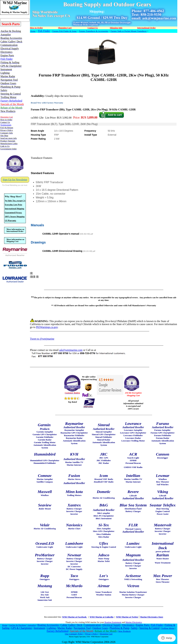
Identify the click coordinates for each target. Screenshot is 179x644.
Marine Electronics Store (152, 617)
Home (33, 31)
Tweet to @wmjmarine (42, 339)
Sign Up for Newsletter (15, 180)
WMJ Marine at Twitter (127, 617)
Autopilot (32, 625)
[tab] (104, 221)
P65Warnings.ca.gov (47, 327)
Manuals (37, 225)
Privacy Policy (92, 634)
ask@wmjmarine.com (71, 350)
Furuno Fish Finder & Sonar (64, 31)
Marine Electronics (134, 622)
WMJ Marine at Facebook (75, 617)
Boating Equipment (113, 622)
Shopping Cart (106, 634)
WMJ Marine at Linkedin (102, 617)
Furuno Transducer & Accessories (94, 31)
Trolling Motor (168, 628)
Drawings (38, 242)
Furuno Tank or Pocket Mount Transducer (128, 31)
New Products (124, 631)
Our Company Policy (74, 634)
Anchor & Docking (17, 625)
